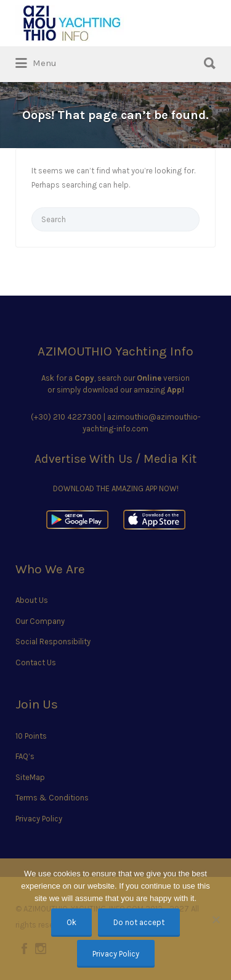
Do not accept (139, 922)
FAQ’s (25, 756)
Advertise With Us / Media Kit (115, 459)
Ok (71, 922)
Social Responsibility (53, 642)
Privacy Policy (39, 819)
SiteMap (30, 777)
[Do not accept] (216, 920)
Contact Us (36, 662)
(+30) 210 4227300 (66, 417)
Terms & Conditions (52, 798)
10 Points (31, 736)
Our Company (40, 621)
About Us (32, 600)
